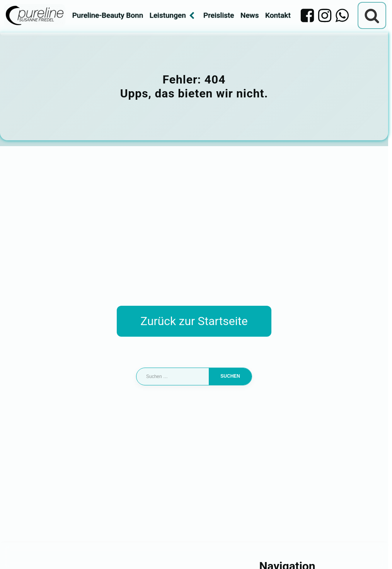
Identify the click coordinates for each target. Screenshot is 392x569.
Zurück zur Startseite (194, 321)
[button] (17, 552)
